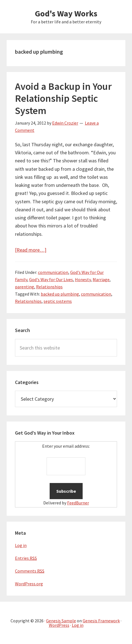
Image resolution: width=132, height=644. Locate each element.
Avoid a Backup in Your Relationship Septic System (63, 98)
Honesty (83, 279)
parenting (25, 287)
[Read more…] (31, 250)
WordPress (59, 625)
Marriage (101, 279)
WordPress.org (29, 584)
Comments (30, 571)
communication (53, 272)
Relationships (49, 287)
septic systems (58, 301)
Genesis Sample (61, 621)
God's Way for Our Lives (51, 279)
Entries (26, 558)
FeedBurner (78, 503)
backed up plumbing (60, 294)
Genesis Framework (101, 621)
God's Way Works (66, 13)
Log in (21, 545)
